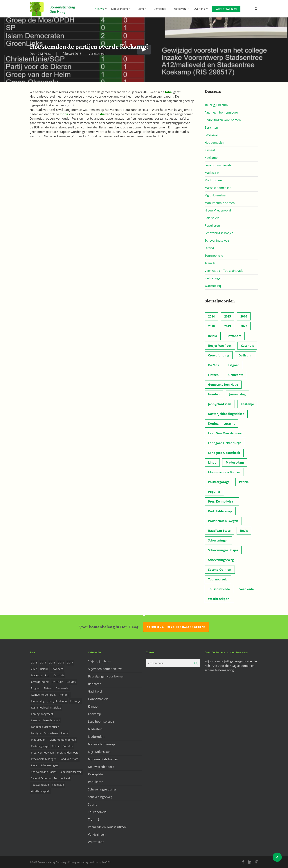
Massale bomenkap (218, 188)
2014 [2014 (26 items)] (211, 316)
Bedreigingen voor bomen (223, 120)
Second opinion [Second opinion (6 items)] (220, 570)
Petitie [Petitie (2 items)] (244, 482)
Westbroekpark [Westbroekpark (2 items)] (219, 599)
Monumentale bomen (220, 203)
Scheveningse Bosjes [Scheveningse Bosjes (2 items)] (223, 550)
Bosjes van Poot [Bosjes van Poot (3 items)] (220, 346)
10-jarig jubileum (216, 105)
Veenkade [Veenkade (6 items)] (246, 589)
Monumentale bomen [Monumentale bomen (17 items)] (224, 472)
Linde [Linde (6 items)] (212, 462)
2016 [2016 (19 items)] (244, 316)
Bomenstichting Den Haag (52, 862)
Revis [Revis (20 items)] (244, 531)
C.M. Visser (45, 54)
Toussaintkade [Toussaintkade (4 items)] (219, 589)
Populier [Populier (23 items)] (214, 492)
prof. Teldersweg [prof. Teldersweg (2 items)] (220, 511)
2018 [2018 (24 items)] (211, 326)
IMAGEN (106, 862)
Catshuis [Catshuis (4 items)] (247, 346)
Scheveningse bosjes (219, 233)
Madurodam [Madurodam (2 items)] (235, 462)
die (102, 114)
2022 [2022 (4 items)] (244, 326)
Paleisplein (212, 218)
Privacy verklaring (78, 862)
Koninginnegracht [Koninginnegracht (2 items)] (221, 424)
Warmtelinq (213, 286)
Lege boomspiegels (218, 165)
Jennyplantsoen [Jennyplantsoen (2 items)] (220, 404)
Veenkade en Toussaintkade (224, 271)
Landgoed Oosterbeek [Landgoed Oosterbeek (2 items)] (224, 453)
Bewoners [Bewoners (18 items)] (234, 336)
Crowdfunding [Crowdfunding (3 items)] (219, 355)
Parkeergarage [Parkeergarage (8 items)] (219, 482)
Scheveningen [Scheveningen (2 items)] (218, 540)
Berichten (211, 128)
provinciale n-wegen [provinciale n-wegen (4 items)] (223, 521)
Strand (209, 248)
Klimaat (210, 150)
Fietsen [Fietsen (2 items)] (213, 375)
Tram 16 (210, 263)
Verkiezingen (98, 54)
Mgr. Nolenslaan (216, 195)
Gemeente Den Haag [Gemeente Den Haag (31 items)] (223, 385)
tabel (169, 92)
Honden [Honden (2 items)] (214, 394)
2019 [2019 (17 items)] (228, 326)
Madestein (212, 173)
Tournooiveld (214, 256)
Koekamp (211, 158)
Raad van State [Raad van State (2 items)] (219, 531)
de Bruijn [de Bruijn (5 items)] (245, 355)
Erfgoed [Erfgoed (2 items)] (234, 365)
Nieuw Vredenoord (218, 210)
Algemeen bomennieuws (222, 112)
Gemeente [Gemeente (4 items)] (236, 375)
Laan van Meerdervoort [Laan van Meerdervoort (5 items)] (225, 433)
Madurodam (213, 180)
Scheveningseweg (217, 241)
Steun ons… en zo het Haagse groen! (176, 627)
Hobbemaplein (215, 143)
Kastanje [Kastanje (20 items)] (247, 404)
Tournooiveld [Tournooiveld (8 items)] (218, 579)
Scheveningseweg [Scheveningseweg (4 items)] (221, 560)
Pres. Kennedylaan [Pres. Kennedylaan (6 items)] (222, 501)
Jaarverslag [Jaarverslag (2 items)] (237, 394)
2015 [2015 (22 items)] (228, 316)
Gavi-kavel (212, 135)
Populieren (212, 225)
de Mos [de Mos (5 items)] (213, 365)
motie (64, 114)
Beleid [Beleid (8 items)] (213, 336)
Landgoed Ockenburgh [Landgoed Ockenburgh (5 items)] (225, 443)
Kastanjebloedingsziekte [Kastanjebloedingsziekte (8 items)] (226, 414)
